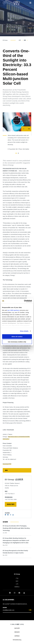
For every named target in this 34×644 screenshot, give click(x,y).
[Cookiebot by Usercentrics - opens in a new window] (24, 301)
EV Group (5, 40)
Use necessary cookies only (17, 342)
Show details (24, 331)
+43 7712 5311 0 (10, 494)
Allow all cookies (17, 336)
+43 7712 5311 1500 (11, 500)
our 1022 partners (14, 310)
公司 (20, 40)
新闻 (25, 40)
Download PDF (7, 464)
